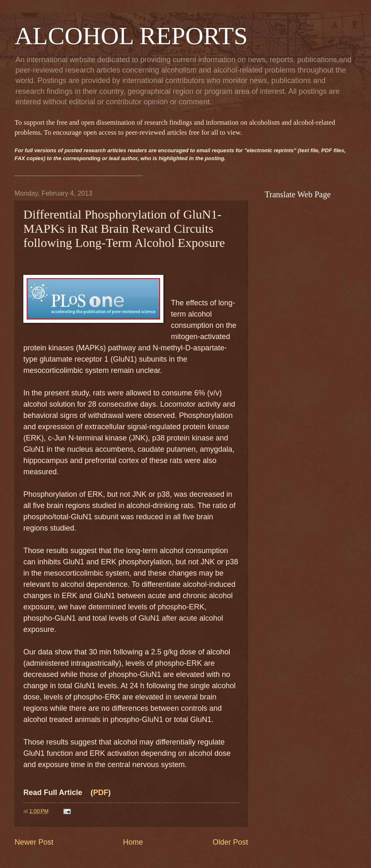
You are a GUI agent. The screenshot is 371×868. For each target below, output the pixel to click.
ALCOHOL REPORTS (131, 36)
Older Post (230, 842)
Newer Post (34, 842)
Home (133, 842)
